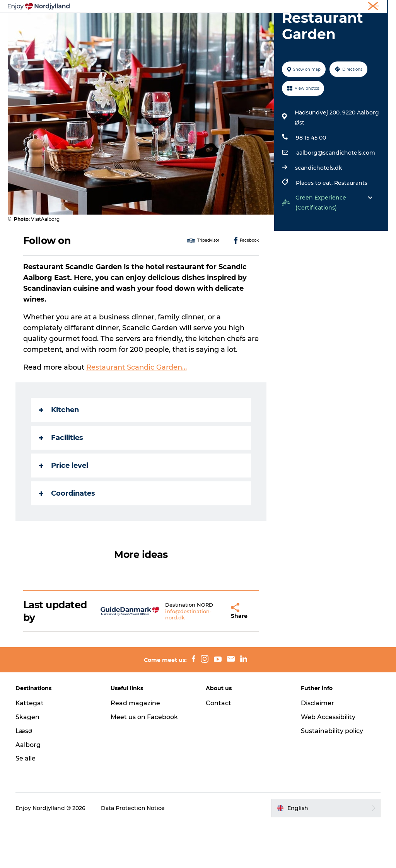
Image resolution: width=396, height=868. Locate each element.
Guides (257, 25)
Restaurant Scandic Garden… (137, 411)
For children (198, 33)
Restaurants (351, 227)
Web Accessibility (328, 761)
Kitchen (59, 454)
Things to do (117, 25)
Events (288, 25)
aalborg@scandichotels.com (336, 197)
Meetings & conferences (361, 7)
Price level (64, 509)
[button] (212, 655)
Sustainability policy (332, 775)
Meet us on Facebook (144, 761)
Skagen (27, 761)
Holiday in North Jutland (298, 7)
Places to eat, (315, 227)
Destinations (216, 25)
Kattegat (30, 748)
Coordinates (67, 537)
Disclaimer (317, 748)
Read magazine (135, 748)
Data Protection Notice (133, 853)
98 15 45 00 (311, 182)
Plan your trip (166, 25)
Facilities (61, 481)
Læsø (24, 775)
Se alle (26, 803)
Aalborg (28, 789)
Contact (218, 748)
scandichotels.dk (319, 212)
